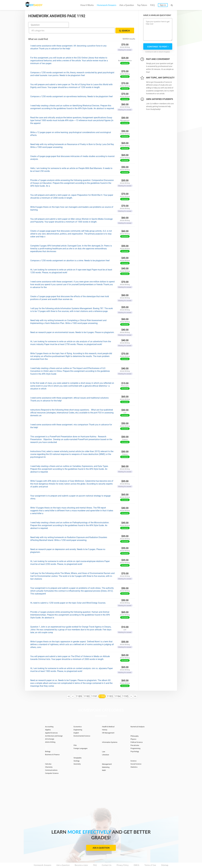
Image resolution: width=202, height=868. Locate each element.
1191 (94, 689)
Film (75, 738)
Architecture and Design (55, 729)
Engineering (79, 722)
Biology (48, 744)
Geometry (78, 757)
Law (104, 744)
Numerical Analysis (139, 719)
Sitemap (165, 858)
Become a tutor (81, 858)
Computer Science (53, 766)
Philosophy (135, 729)
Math (104, 763)
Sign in (163, 5)
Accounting (50, 719)
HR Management (109, 725)
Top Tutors (142, 5)
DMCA (136, 858)
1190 (87, 689)
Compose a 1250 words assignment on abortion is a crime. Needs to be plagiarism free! (70, 253)
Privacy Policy (123, 858)
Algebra (48, 722)
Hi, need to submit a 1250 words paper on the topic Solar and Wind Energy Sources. (68, 596)
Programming (136, 741)
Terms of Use (150, 858)
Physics (134, 732)
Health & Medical (109, 719)
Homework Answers (107, 5)
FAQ (152, 5)
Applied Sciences (52, 725)
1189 (79, 689)
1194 (117, 689)
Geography (78, 750)
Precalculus (136, 738)
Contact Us (107, 858)
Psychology (135, 744)
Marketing (106, 760)
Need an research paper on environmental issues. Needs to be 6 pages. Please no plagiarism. (72, 325)
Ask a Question (127, 5)
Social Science (137, 757)
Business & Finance (53, 747)
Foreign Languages (82, 741)
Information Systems (111, 735)
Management (108, 757)
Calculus (49, 757)
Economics (78, 719)
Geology (77, 753)
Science (134, 753)
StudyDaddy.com (107, 861)
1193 (110, 689)
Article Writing (51, 735)
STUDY (39, 5)
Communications (52, 763)
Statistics (135, 760)
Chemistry (49, 760)
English (77, 725)
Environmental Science (83, 729)
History (105, 722)
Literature (106, 747)
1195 (125, 689)
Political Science (138, 735)
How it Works (87, 5)
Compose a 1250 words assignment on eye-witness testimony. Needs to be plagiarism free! (71, 89)
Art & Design (50, 732)
